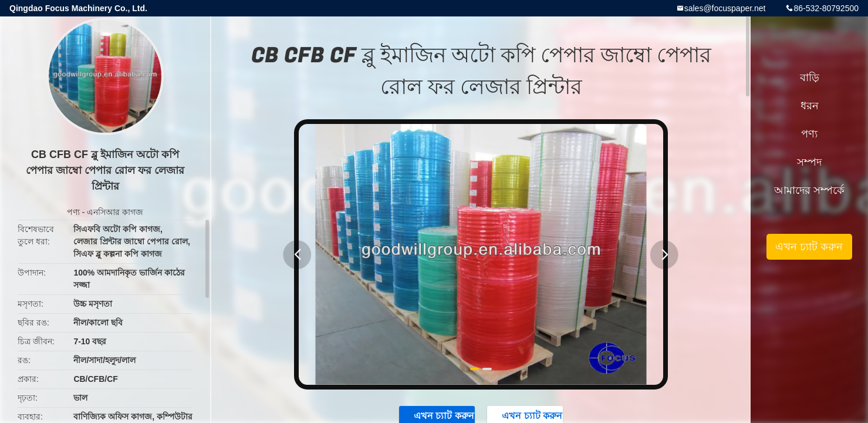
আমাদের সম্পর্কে (809, 190)
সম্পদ (809, 162)
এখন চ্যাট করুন (809, 247)
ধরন (810, 106)
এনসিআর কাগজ (115, 212)
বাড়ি (810, 78)
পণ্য (73, 212)
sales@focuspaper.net (725, 8)
